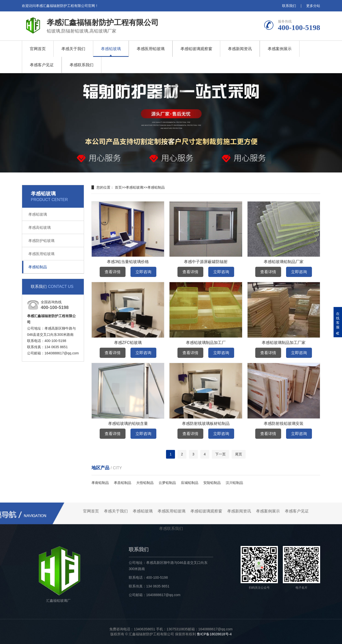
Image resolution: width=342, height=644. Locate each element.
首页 (118, 187)
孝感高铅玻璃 (40, 227)
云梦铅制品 (167, 483)
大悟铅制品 (145, 483)
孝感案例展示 (280, 49)
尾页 (239, 454)
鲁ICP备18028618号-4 (214, 634)
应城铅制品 (190, 483)
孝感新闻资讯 (240, 49)
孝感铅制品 (38, 267)
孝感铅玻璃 (111, 49)
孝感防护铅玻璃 (41, 241)
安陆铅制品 (212, 483)
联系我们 (289, 6)
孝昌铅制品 (123, 483)
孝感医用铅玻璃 (151, 49)
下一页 (220, 454)
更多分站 (313, 6)
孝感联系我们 (82, 65)
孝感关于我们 (73, 49)
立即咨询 (143, 272)
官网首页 (38, 49)
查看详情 (113, 272)
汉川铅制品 (234, 483)
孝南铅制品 (100, 483)
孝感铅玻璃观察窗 (196, 49)
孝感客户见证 (42, 65)
